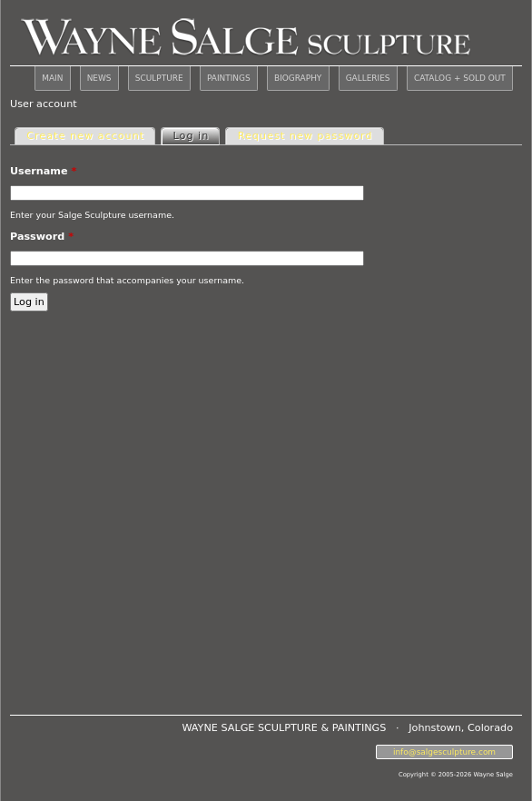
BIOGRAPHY (298, 78)
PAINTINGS (229, 78)
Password (42, 237)
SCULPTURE (159, 78)
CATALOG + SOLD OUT (460, 78)
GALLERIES (368, 78)
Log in (197, 135)
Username (43, 171)
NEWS (99, 78)
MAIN (52, 78)
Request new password (305, 136)
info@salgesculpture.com (444, 752)
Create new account (85, 136)
